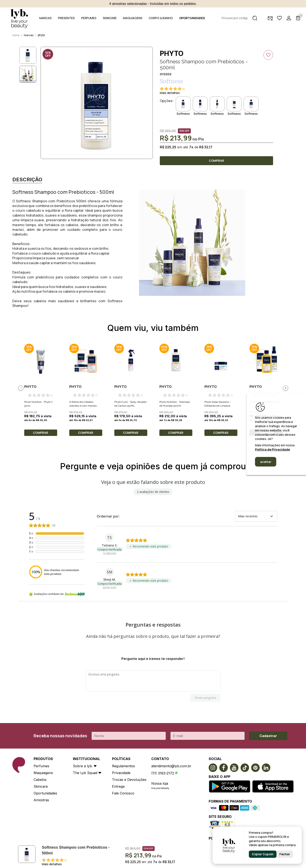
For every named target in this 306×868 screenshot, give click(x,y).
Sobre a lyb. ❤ (85, 766)
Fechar (285, 854)
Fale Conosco (123, 793)
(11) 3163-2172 (163, 773)
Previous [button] (21, 388)
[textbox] (239, 18)
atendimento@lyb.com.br (171, 766)
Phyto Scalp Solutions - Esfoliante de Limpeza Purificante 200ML (218, 406)
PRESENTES (66, 18)
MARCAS (45, 18)
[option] (97, 103)
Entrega (118, 786)
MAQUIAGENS (133, 18)
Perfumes (41, 766)
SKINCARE (110, 18)
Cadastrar (268, 736)
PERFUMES (89, 18)
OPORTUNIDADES (192, 18)
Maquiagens (43, 773)
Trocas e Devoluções (129, 780)
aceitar (266, 462)
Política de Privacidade (272, 449)
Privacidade (121, 773)
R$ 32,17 (206, 147)
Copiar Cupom (263, 854)
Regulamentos (123, 766)
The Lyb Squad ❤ (87, 773)
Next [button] (286, 388)
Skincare (41, 786)
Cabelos (40, 780)
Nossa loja (160, 783)
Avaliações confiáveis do (57, 594)
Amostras (41, 800)
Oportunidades (45, 793)
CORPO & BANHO (161, 18)
